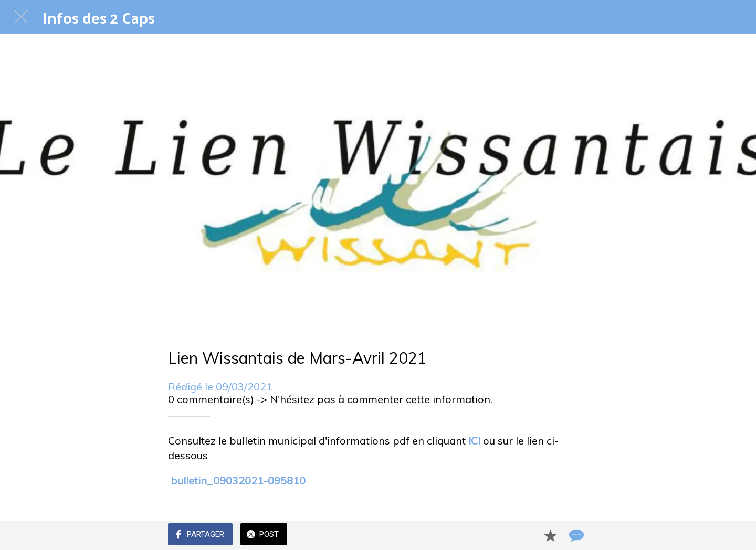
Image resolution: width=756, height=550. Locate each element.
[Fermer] (21, 17)
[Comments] (575, 535)
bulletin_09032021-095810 (238, 480)
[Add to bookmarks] (550, 535)
